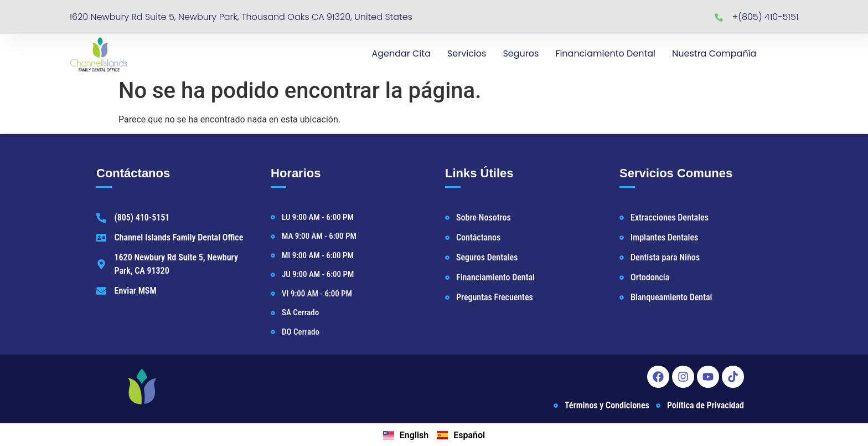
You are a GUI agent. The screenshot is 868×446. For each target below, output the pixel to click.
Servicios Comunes (676, 173)
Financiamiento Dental (605, 53)
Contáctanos (133, 173)
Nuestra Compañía (714, 53)
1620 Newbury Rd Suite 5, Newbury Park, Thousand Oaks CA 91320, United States (241, 17)
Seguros (521, 53)
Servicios (467, 53)
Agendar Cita (401, 53)
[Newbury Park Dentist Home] (98, 54)
